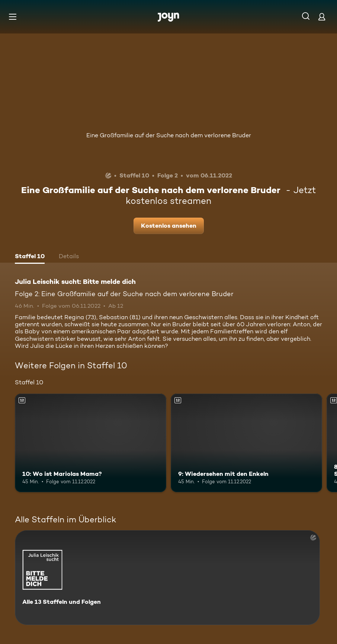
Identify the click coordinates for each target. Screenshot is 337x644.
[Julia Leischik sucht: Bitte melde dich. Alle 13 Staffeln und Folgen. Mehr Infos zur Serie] (167, 578)
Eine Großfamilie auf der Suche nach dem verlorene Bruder (169, 135)
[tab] (30, 257)
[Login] (322, 17)
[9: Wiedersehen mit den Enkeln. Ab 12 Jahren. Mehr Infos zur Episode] (246, 443)
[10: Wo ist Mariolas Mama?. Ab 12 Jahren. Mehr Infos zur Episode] (91, 443)
